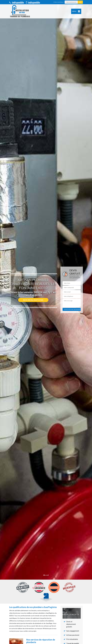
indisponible (17, 2)
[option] (46, 322)
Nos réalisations (33, 300)
